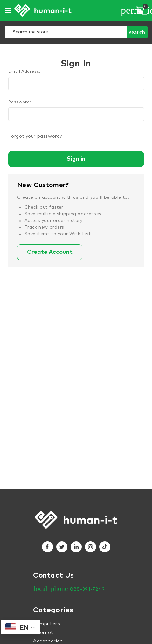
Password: (20, 102)
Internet (43, 632)
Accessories (48, 641)
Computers (47, 624)
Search (137, 32)
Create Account (50, 252)
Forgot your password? (35, 136)
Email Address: (24, 71)
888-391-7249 (87, 589)
